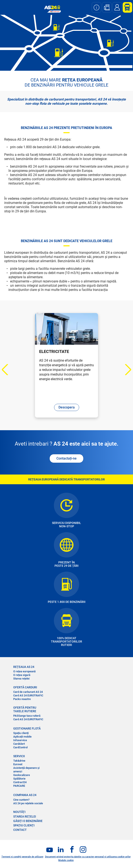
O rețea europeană (24, 671)
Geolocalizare (22, 775)
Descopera (67, 407)
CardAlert (19, 744)
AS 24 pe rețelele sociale (28, 803)
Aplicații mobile (22, 737)
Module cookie (66, 860)
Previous (7, 370)
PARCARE (19, 786)
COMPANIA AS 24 (25, 795)
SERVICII (19, 756)
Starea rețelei (21, 679)
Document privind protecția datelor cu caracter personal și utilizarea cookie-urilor (88, 857)
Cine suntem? (21, 800)
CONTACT (20, 830)
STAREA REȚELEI (25, 816)
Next (126, 370)
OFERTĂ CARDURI (25, 687)
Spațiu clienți (21, 733)
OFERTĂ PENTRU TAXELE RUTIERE (25, 709)
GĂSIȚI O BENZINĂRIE (28, 821)
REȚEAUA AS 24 (24, 667)
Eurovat (18, 764)
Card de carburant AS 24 (28, 692)
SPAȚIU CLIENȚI (24, 825)
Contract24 (20, 782)
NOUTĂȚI (19, 812)
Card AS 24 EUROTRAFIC (28, 695)
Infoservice (20, 740)
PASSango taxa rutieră (27, 716)
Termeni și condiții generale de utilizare (22, 857)
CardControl (20, 747)
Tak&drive (19, 761)
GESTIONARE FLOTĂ (27, 728)
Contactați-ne (66, 458)
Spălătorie (19, 779)
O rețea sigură (22, 675)
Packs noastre (22, 699)
